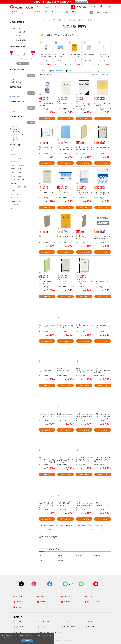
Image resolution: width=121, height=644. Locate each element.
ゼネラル (60, 560)
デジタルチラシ (26, 12)
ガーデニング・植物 (16, 172)
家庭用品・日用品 (15, 194)
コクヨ (41, 556)
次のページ (105, 75)
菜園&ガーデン (20, 627)
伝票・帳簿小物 (21, 40)
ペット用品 (14, 191)
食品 (12, 209)
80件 (104, 71)
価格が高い (70, 71)
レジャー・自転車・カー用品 (18, 187)
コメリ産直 (19, 621)
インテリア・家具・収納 (17, 180)
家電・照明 (14, 183)
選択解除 (31, 76)
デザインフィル (99, 556)
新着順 (57, 71)
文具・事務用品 (17, 28)
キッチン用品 (14, 198)
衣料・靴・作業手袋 (16, 176)
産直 (12, 212)
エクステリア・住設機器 (17, 165)
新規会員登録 (106, 12)
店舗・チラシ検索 (49, 12)
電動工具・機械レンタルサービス (50, 632)
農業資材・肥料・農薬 (17, 169)
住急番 (90, 621)
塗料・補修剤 (14, 162)
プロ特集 (18, 632)
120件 (108, 71)
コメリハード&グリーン (71, 627)
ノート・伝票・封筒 (19, 32)
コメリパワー (92, 627)
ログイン (98, 12)
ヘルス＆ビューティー (17, 201)
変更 (91, 12)
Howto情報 (37, 12)
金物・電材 (14, 155)
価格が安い (63, 71)
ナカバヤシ (79, 556)
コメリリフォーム (45, 621)
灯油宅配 (43, 627)
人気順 (53, 71)
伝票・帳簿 (18, 36)
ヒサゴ (60, 556)
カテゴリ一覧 (15, 12)
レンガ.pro (67, 621)
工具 (12, 151)
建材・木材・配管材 (16, 158)
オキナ (41, 560)
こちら (51, 636)
